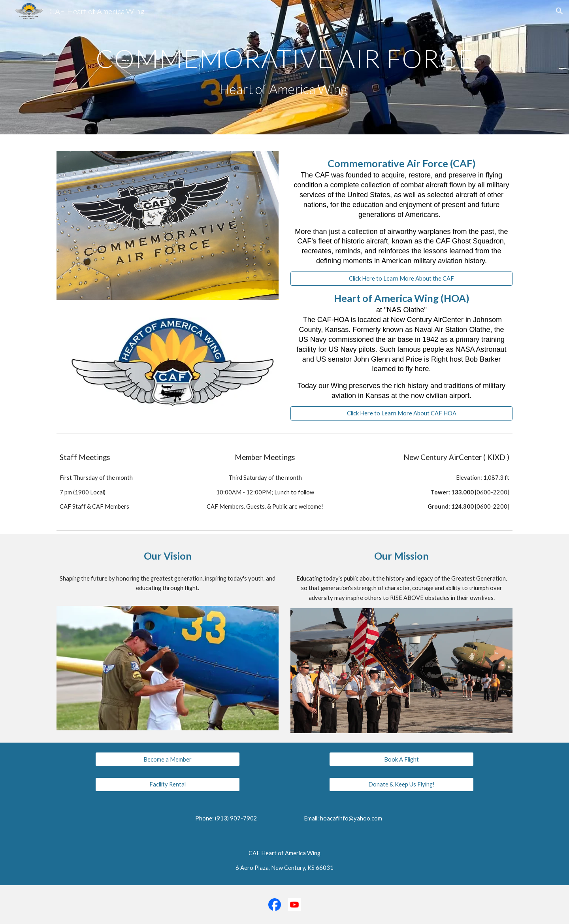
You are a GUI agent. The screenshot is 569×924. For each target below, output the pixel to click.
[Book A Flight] (401, 759)
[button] (560, 11)
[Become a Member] (167, 759)
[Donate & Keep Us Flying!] (401, 784)
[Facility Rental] (167, 784)
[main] (284, 67)
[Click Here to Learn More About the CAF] (401, 279)
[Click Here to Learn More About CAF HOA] (401, 413)
